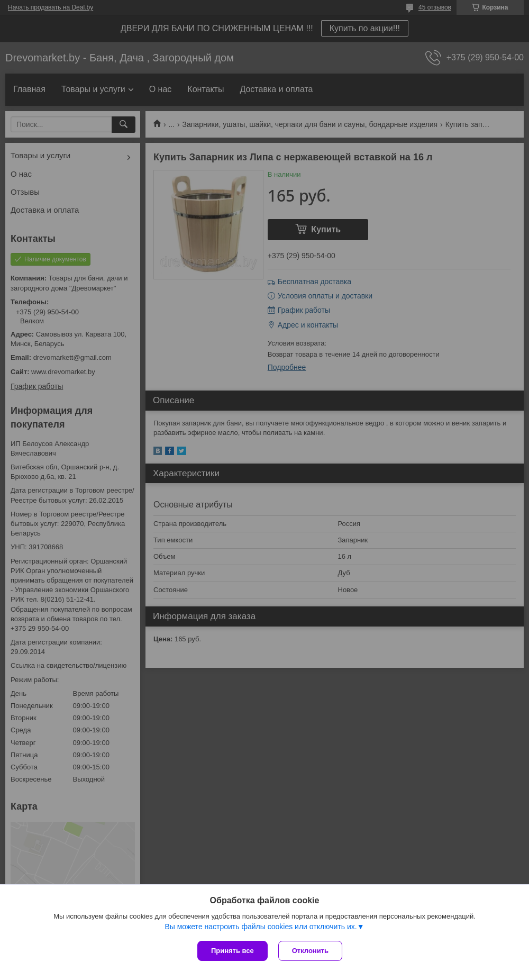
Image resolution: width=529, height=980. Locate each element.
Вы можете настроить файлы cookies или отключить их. (261, 927)
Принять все (232, 951)
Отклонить (310, 951)
